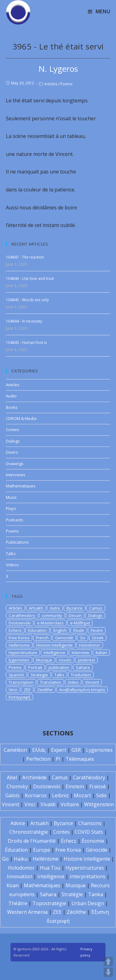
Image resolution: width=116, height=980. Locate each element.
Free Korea (19, 638)
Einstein (75, 786)
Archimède (34, 777)
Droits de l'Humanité (32, 841)
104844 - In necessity (24, 321)
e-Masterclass (50, 623)
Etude (79, 630)
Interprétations (88, 876)
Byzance (75, 608)
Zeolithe (45, 690)
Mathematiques (21, 486)
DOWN (108, 972)
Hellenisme (19, 645)
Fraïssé (98, 786)
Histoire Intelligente (54, 645)
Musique (44, 660)
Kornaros (36, 795)
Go (83, 638)
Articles (51, 84)
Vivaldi (48, 804)
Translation (51, 682)
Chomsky (17, 786)
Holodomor (90, 645)
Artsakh (36, 608)
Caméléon (15, 750)
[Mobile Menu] (99, 11)
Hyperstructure (23, 653)
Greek (98, 638)
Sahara (83, 667)
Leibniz (60, 795)
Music (11, 497)
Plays (11, 508)
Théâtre (18, 903)
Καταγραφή (19, 697)
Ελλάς (39, 750)
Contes (13, 430)
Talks (11, 554)
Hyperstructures (85, 868)
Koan (13, 885)
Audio (11, 396)
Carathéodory (89, 777)
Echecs (15, 630)
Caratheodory (22, 615)
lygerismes (19, 660)
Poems (66, 84)
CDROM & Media (21, 418)
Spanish (16, 675)
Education (37, 630)
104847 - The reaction (25, 257)
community (52, 615)
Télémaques (80, 759)
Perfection (38, 759)
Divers (12, 452)
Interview (80, 653)
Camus (96, 608)
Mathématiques (42, 885)
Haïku (21, 859)
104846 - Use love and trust (30, 278)
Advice (18, 823)
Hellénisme (46, 859)
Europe (42, 850)
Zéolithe (76, 912)
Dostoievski (20, 623)
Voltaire (70, 804)
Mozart (82, 795)
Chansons (90, 823)
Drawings (15, 464)
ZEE (27, 690)
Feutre (97, 630)
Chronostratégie (29, 832)
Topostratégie (49, 903)
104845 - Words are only (27, 300)
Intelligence (54, 653)
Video (73, 682)
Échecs (69, 841)
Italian (101, 653)
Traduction (81, 675)
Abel (12, 777)
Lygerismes (99, 750)
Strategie (39, 675)
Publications (17, 542)
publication (59, 667)
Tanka (96, 894)
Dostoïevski (47, 786)
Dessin (75, 615)
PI (58, 759)
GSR (76, 750)
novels (65, 660)
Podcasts (15, 520)
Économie (93, 841)
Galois (12, 795)
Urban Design (88, 903)
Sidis (101, 795)
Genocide (64, 638)
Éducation (16, 850)
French (42, 638)
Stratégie (72, 894)
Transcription (21, 682)
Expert (59, 750)
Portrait (35, 667)
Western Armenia (27, 912)
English (60, 630)
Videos (12, 565)
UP (108, 961)
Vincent (92, 682)
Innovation (19, 876)
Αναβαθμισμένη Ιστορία (82, 690)
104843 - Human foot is (26, 342)
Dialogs (13, 441)
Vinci (13, 690)
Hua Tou (50, 868)
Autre (55, 608)
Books (12, 407)
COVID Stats (89, 832)
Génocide (97, 850)
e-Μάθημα (80, 623)
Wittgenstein (99, 804)
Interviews (16, 475)
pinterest (86, 660)
